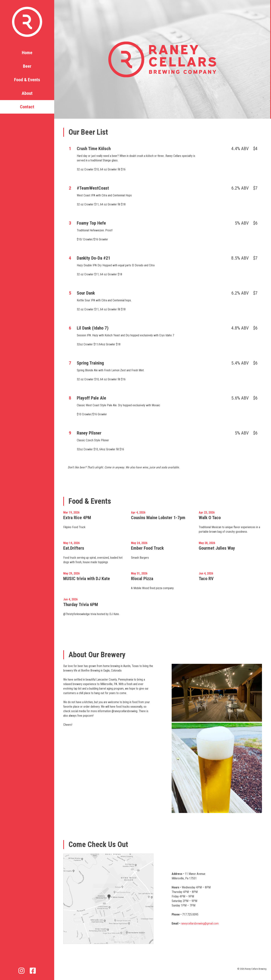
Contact (27, 107)
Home (27, 53)
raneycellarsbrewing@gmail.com (200, 923)
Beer (27, 66)
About (27, 93)
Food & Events (27, 80)
